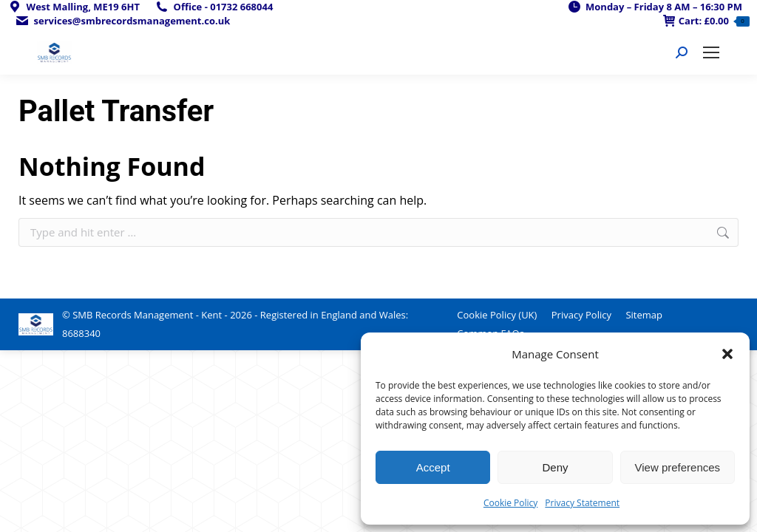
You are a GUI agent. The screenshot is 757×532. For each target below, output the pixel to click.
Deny (555, 467)
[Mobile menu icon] (711, 52)
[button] (727, 354)
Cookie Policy (510, 503)
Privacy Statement (582, 503)
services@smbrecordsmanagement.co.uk (122, 21)
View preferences (678, 467)
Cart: (706, 21)
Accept (433, 467)
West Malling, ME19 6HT (74, 7)
